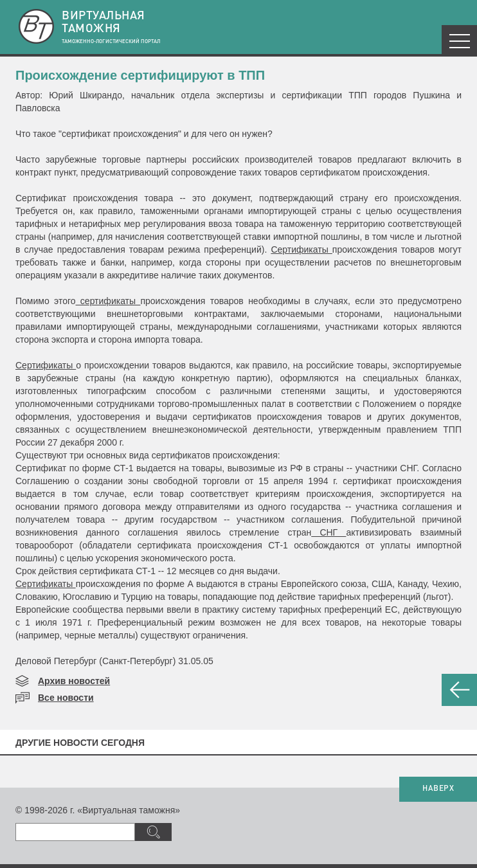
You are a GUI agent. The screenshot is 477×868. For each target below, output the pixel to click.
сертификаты (108, 301)
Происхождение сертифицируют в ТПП (140, 75)
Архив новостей (74, 681)
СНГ (328, 532)
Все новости (66, 698)
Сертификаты (301, 249)
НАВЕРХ (438, 789)
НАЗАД (459, 690)
